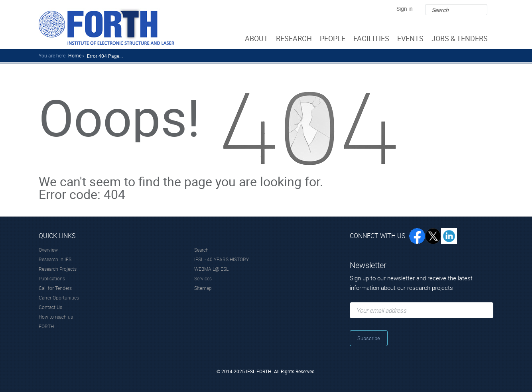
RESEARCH (295, 38)
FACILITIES (372, 38)
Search (201, 250)
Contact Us (50, 307)
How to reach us (56, 317)
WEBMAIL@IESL (211, 269)
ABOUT (257, 38)
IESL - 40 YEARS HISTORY (222, 259)
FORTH (46, 326)
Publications (52, 278)
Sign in (405, 9)
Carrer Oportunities (59, 297)
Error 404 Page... (105, 56)
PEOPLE (333, 38)
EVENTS (411, 38)
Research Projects (58, 269)
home (75, 55)
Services (203, 278)
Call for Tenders (55, 288)
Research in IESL (56, 259)
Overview (48, 250)
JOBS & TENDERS (460, 38)
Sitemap (203, 288)
